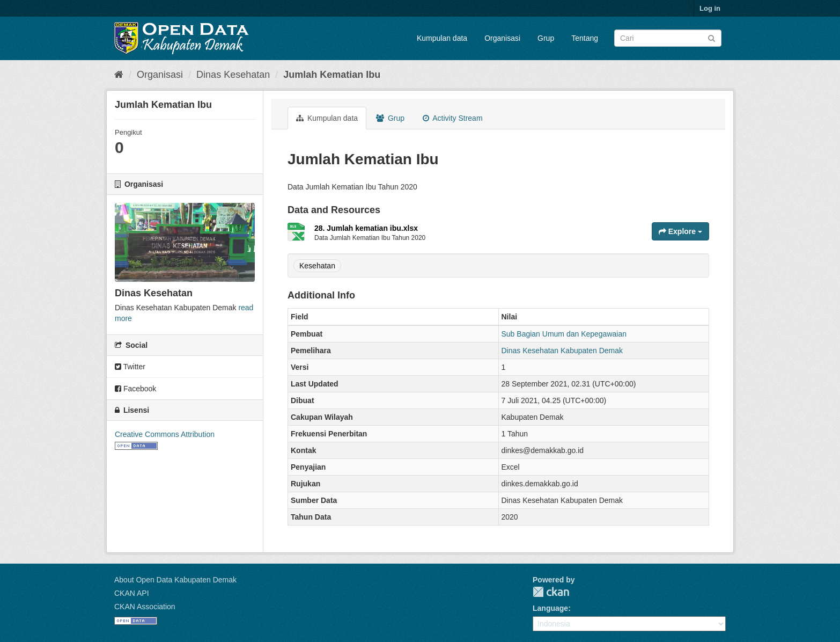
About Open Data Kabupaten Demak (175, 580)
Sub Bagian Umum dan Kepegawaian (564, 334)
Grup (546, 38)
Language (550, 608)
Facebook (135, 389)
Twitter (130, 367)
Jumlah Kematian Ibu (332, 75)
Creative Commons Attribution (165, 434)
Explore (680, 231)
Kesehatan (317, 266)
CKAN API (132, 593)
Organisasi (502, 38)
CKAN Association (145, 607)
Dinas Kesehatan (233, 75)
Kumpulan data (442, 38)
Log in (710, 8)
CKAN (551, 592)
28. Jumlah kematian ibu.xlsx (366, 228)
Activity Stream (452, 118)
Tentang (585, 38)
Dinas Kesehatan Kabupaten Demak (562, 351)
